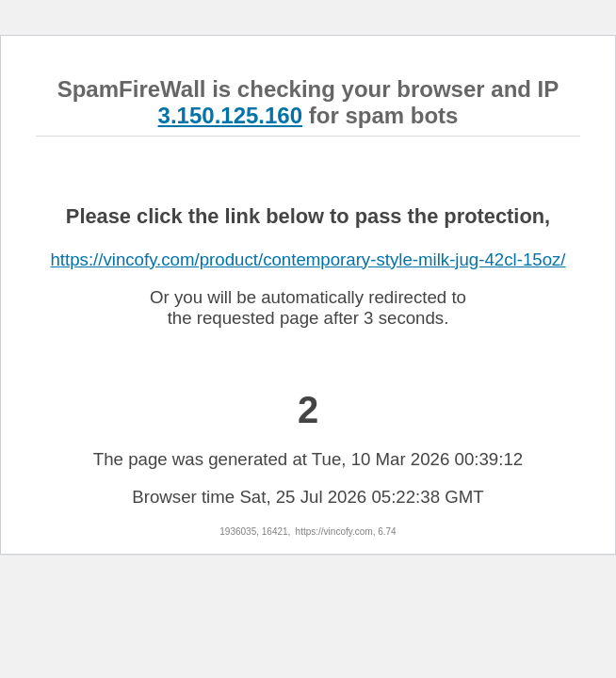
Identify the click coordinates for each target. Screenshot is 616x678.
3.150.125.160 (230, 115)
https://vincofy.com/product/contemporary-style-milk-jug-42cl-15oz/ (308, 259)
